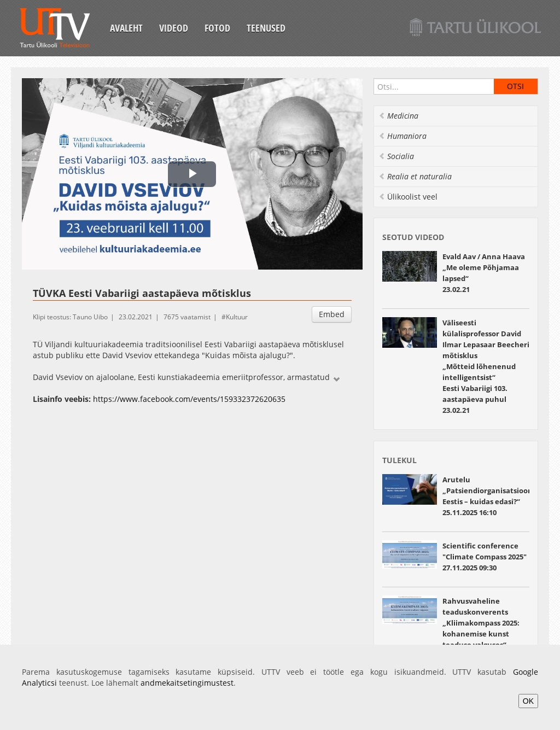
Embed (332, 314)
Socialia (396, 156)
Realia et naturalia (415, 176)
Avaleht (126, 28)
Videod (174, 28)
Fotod (217, 28)
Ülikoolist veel (408, 197)
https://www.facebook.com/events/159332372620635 (189, 399)
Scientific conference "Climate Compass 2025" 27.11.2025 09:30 (485, 557)
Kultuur (237, 317)
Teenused (266, 28)
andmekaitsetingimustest (187, 683)
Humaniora (402, 136)
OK (528, 701)
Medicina (398, 116)
